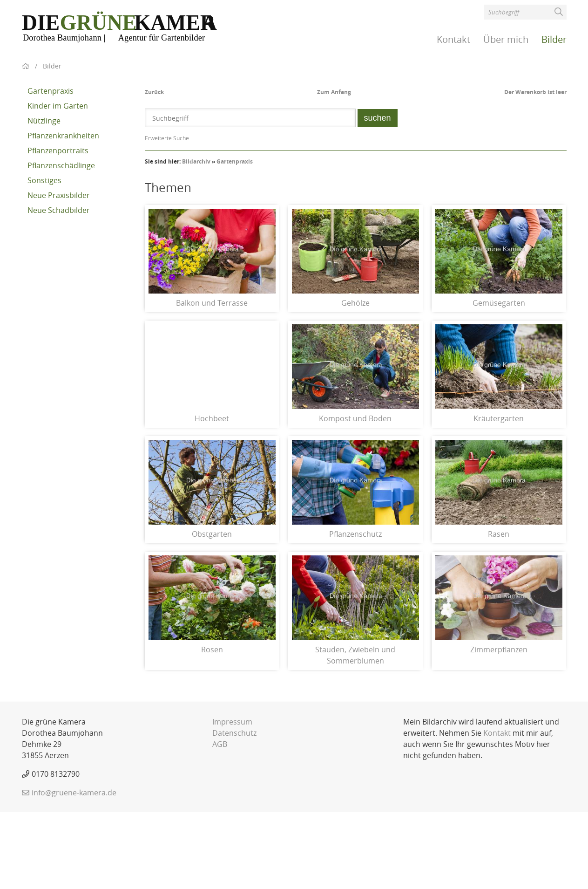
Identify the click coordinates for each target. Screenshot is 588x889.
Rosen (212, 726)
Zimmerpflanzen (499, 726)
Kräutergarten (499, 495)
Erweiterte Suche (167, 215)
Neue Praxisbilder (59, 272)
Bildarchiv (196, 238)
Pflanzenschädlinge (61, 242)
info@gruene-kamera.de (74, 869)
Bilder (554, 39)
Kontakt (453, 39)
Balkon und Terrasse (212, 380)
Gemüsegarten (499, 380)
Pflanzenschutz (355, 611)
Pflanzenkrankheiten (63, 212)
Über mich (506, 39)
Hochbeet (212, 495)
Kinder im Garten (58, 183)
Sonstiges (44, 257)
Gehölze (355, 380)
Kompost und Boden (355, 495)
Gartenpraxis (51, 168)
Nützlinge (44, 198)
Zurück (154, 169)
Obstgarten (212, 611)
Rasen (499, 611)
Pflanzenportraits (58, 227)
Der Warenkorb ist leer (535, 169)
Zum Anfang (334, 169)
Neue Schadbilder (59, 287)
